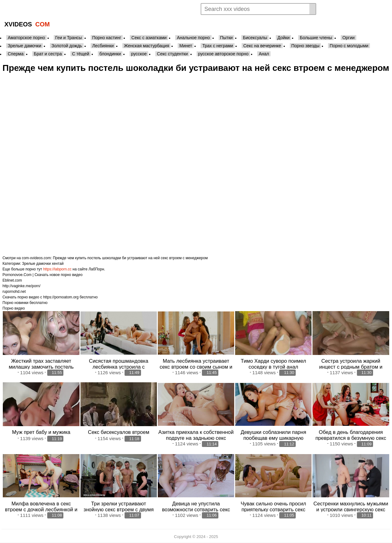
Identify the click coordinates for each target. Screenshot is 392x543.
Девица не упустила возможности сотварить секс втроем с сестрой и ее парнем (196, 509)
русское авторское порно (223, 54)
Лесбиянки (103, 46)
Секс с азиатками (149, 38)
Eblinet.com (12, 280)
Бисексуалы (255, 38)
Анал (264, 54)
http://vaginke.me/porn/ (21, 286)
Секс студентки (172, 54)
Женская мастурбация (146, 46)
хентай (58, 264)
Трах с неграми (218, 46)
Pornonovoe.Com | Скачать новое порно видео (43, 275)
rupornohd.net (14, 292)
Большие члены (316, 38)
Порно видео (14, 308)
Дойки (283, 38)
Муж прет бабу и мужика (41, 432)
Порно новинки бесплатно (25, 303)
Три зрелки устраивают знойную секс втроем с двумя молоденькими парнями (119, 509)
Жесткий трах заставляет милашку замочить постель (41, 364)
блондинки (110, 54)
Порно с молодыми (349, 46)
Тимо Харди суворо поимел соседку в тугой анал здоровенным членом (273, 367)
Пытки (226, 38)
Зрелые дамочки (25, 46)
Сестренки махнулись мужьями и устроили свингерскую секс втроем (351, 509)
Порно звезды (305, 46)
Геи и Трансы (69, 38)
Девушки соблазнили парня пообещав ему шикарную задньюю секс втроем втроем (273, 438)
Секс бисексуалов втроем (119, 432)
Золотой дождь (67, 46)
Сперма (16, 54)
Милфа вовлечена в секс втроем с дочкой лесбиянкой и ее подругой (41, 509)
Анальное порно (193, 38)
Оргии (348, 38)
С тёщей (81, 54)
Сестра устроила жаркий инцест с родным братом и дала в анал (351, 367)
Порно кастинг (107, 38)
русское (139, 54)
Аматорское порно (26, 38)
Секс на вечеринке (262, 46)
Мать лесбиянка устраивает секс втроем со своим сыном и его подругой (196, 367)
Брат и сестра (48, 54)
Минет (186, 46)
